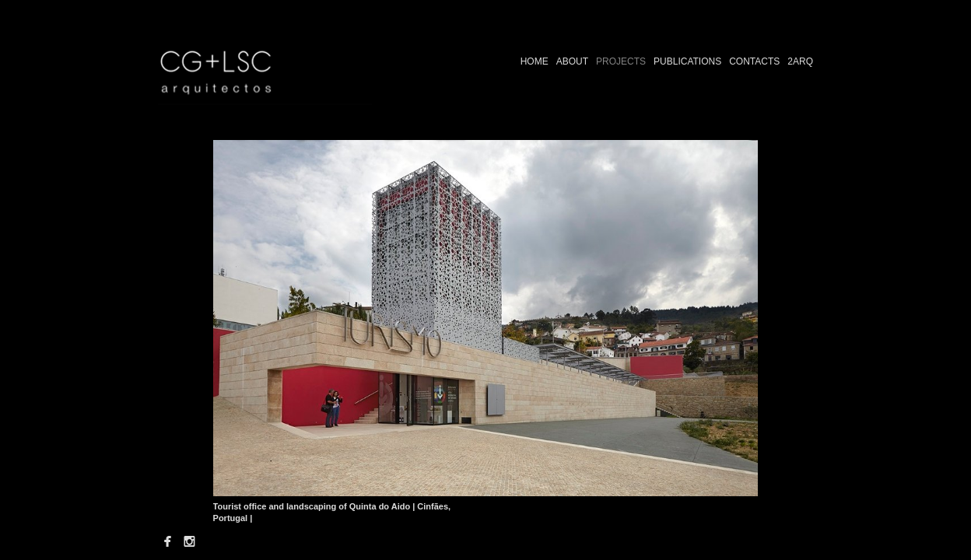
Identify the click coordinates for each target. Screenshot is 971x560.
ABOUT (572, 61)
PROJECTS (621, 61)
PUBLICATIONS (687, 61)
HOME (535, 61)
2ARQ (800, 61)
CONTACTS (754, 61)
